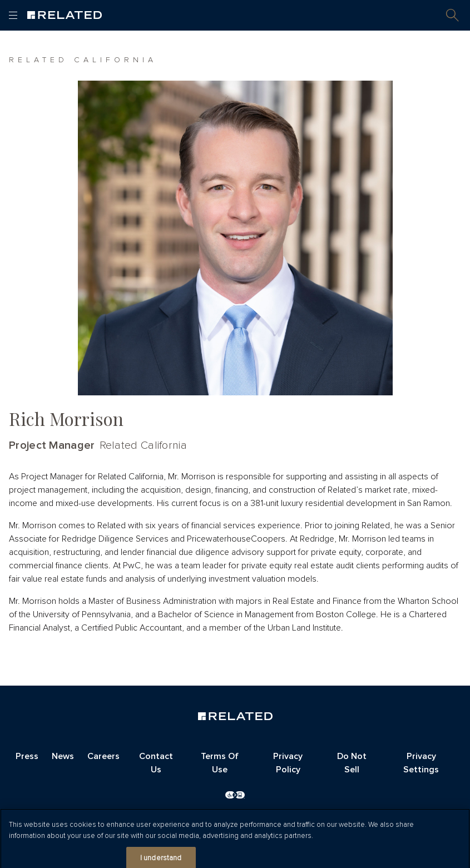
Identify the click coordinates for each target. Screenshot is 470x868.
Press (27, 756)
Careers (103, 756)
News (63, 756)
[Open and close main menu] (13, 15)
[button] (452, 15)
